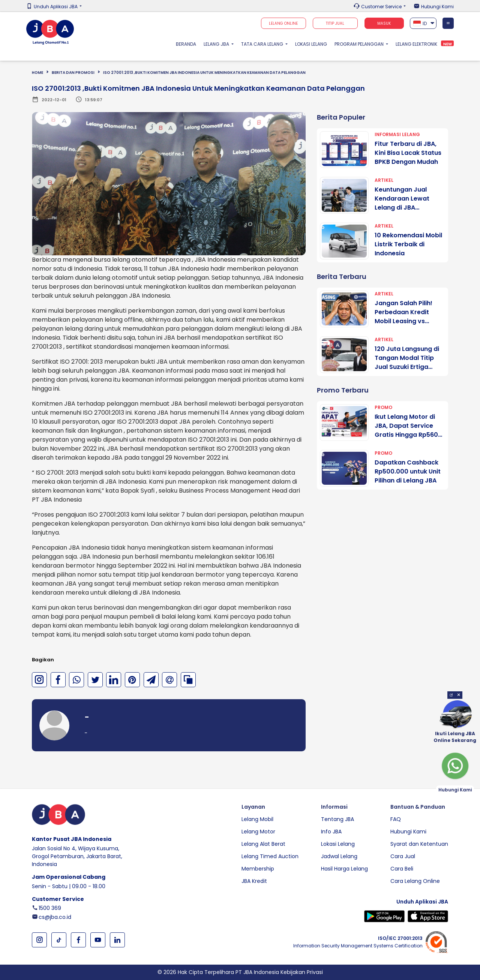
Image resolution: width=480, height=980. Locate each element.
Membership (258, 869)
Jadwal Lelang (339, 856)
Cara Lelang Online (415, 881)
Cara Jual (403, 856)
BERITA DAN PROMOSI (73, 73)
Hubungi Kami (437, 7)
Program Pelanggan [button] (360, 44)
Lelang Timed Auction (270, 856)
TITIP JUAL (335, 23)
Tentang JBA (337, 819)
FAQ (396, 819)
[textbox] (423, 23)
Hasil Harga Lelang (344, 869)
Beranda (188, 44)
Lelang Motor (258, 832)
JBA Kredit (254, 881)
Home (37, 73)
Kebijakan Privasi (302, 972)
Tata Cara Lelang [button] (263, 44)
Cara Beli (402, 869)
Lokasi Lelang (311, 44)
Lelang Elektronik (416, 44)
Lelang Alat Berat (263, 844)
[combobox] (423, 23)
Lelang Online (283, 23)
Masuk (384, 23)
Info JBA (331, 832)
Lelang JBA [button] (217, 44)
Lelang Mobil (257, 819)
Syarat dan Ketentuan (419, 844)
